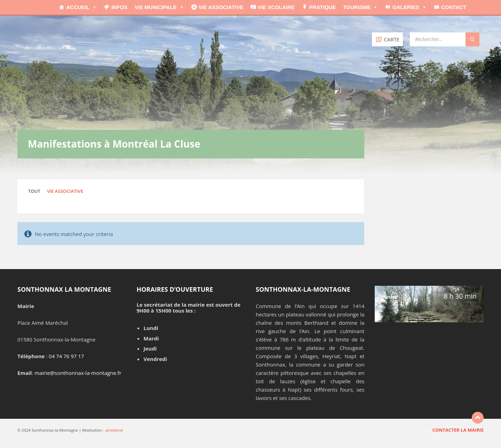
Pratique (323, 7)
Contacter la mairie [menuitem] (458, 430)
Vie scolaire (276, 7)
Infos (119, 7)
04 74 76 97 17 (66, 356)
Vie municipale (159, 7)
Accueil (81, 7)
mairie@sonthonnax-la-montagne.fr (78, 373)
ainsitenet (114, 430)
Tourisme (360, 7)
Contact (454, 7)
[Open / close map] (387, 39)
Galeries (409, 7)
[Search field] (445, 39)
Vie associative (221, 7)
